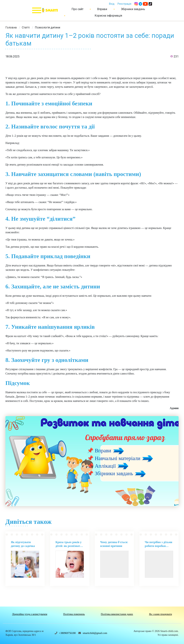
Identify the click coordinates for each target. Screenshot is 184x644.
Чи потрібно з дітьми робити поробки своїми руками (159, 544)
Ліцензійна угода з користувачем (30, 614)
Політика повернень (74, 614)
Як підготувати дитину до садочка (23, 544)
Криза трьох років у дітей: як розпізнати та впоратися (69, 544)
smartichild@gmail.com (95, 633)
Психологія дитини (47, 27)
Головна (11, 27)
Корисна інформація (108, 16)
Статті (26, 27)
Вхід (112, 4)
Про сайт (77, 9)
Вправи (102, 9)
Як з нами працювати (160, 614)
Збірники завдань (133, 9)
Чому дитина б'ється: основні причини (114, 544)
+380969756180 (67, 633)
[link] (11, 27)
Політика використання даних (117, 614)
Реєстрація (124, 4)
